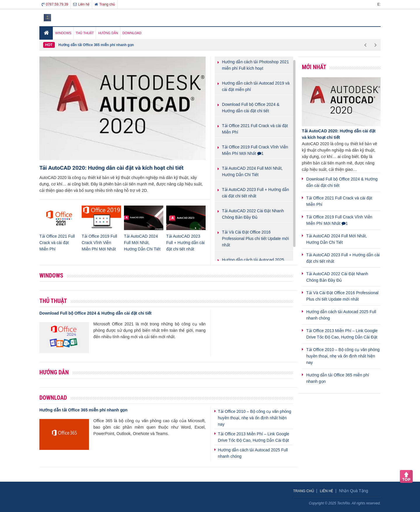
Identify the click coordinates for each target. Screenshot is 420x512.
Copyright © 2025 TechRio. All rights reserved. (345, 503)
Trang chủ (105, 4)
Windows (51, 276)
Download (53, 398)
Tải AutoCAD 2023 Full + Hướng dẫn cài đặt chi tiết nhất (185, 243)
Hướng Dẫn (54, 372)
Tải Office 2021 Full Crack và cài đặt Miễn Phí (57, 243)
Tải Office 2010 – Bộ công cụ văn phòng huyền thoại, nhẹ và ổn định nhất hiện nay (254, 418)
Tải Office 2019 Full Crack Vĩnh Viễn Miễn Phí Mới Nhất (99, 243)
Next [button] (376, 45)
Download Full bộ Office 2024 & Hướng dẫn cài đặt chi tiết (95, 313)
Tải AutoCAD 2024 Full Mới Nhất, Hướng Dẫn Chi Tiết (142, 243)
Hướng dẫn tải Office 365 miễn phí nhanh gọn (96, 45)
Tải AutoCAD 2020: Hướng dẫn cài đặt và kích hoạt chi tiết (111, 168)
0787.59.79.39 (55, 4)
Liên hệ (82, 4)
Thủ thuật (53, 301)
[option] (209, 45)
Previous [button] (365, 45)
